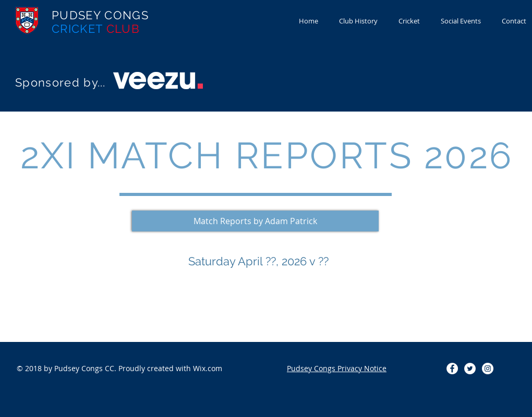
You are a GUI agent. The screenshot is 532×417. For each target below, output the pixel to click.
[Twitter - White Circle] (470, 369)
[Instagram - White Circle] (488, 369)
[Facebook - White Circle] (452, 369)
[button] (255, 221)
